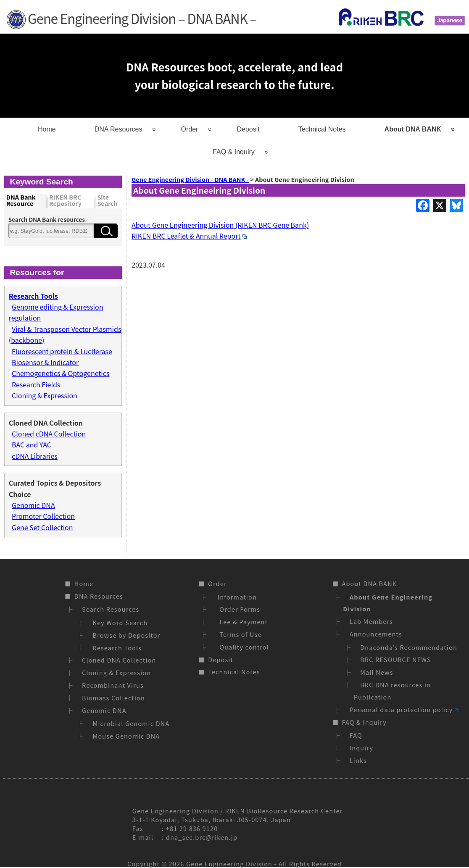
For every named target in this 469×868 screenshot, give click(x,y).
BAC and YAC (32, 445)
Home (47, 129)
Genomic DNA (33, 505)
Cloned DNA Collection (119, 660)
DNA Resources (119, 129)
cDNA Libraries (35, 456)
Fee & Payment (242, 622)
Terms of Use (238, 634)
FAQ (356, 735)
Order (190, 129)
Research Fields (36, 384)
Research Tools (117, 648)
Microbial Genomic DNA (131, 723)
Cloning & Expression (45, 395)
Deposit (248, 129)
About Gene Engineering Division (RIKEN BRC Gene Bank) (220, 225)
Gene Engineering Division (229, 864)
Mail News (377, 672)
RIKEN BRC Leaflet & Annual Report (189, 236)
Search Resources (111, 609)
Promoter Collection (43, 516)
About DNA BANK (413, 129)
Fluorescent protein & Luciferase (62, 351)
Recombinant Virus (113, 685)
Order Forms (238, 609)
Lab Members (371, 621)
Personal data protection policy (404, 709)
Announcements (376, 634)
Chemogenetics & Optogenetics (61, 373)
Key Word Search (120, 622)
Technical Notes (322, 129)
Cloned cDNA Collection (49, 434)
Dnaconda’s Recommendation (409, 647)
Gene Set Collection (42, 527)
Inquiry (361, 748)
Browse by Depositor (127, 635)
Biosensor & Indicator (45, 362)
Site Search (107, 201)
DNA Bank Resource (21, 201)
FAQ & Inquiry (234, 152)
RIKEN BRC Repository (65, 201)
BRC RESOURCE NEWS (396, 659)
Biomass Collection (113, 698)
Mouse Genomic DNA (126, 736)
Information (236, 597)
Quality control (242, 647)
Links (358, 760)
